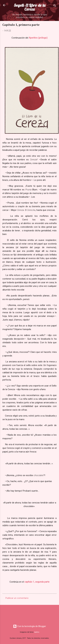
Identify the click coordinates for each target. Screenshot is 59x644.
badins (37, 632)
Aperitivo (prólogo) (38, 38)
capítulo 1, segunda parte (37, 582)
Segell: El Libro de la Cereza (30, 7)
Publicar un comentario (17, 598)
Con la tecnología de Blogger (29, 626)
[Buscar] (55, 6)
